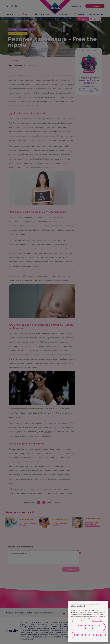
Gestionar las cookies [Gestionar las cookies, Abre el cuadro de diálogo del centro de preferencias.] (88, 635)
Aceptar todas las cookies (88, 627)
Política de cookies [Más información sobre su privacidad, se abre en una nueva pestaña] (97, 621)
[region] (88, 622)
